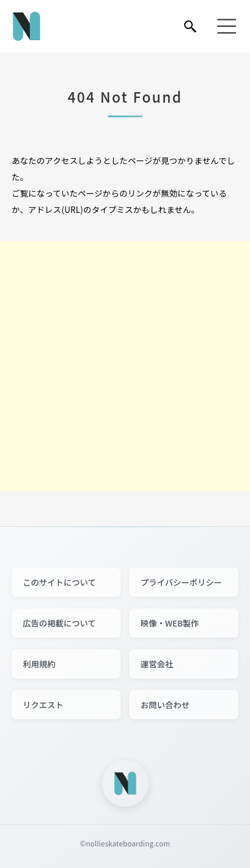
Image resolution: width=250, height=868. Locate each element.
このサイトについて (59, 582)
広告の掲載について (59, 623)
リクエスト (43, 705)
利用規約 (39, 664)
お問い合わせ (165, 705)
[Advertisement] (125, 366)
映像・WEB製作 (170, 623)
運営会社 (157, 664)
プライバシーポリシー (181, 582)
